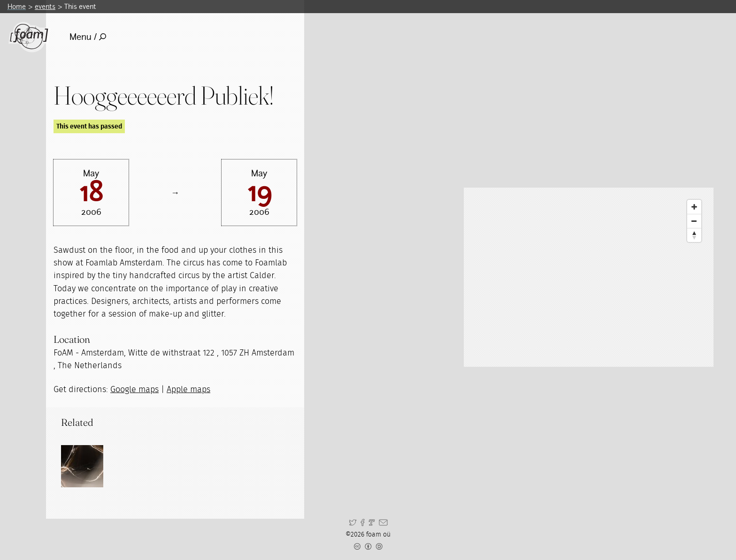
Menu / (88, 37)
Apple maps (188, 390)
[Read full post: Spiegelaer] (82, 466)
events (45, 6)
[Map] (589, 277)
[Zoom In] (694, 207)
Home (17, 6)
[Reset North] (694, 235)
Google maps (134, 390)
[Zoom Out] (694, 221)
